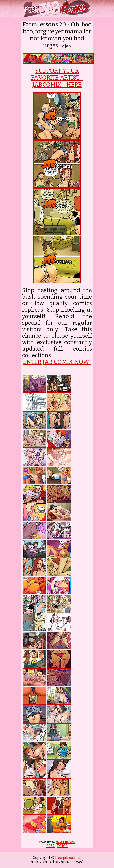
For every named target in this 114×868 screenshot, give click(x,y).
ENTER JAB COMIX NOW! (57, 362)
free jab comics (68, 858)
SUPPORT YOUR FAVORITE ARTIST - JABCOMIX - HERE (57, 78)
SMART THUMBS (65, 842)
